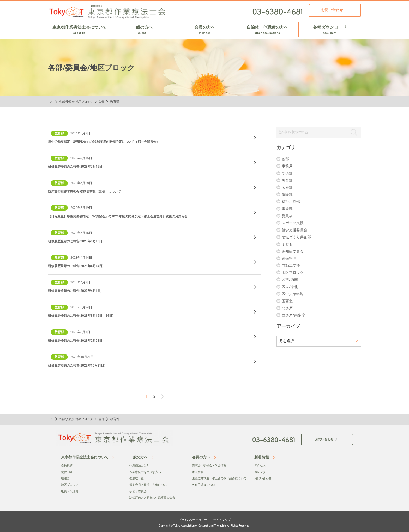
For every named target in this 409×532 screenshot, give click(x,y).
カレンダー (262, 471)
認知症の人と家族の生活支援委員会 (154, 496)
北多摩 (288, 309)
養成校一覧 (137, 477)
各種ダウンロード (330, 30)
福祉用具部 (292, 202)
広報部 (288, 188)
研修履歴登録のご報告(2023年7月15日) (80, 166)
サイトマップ (226, 518)
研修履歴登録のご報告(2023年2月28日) (80, 340)
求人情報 (198, 471)
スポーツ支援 (294, 224)
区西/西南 (291, 280)
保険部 (288, 195)
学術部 (288, 174)
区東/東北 (291, 288)
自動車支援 (292, 266)
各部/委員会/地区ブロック (78, 102)
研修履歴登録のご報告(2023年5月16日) (80, 241)
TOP (51, 102)
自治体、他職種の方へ (267, 30)
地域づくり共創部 (298, 238)
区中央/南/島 (294, 295)
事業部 (288, 209)
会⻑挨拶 (67, 464)
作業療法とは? (140, 464)
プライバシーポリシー (190, 518)
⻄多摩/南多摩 (295, 316)
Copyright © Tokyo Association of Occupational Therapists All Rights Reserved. (204, 524)
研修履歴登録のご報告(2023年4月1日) (79, 291)
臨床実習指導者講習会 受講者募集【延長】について (90, 191)
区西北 (288, 302)
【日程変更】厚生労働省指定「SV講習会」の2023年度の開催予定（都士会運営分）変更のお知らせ (129, 216)
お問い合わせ (264, 477)
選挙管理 (290, 259)
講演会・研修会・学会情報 (211, 464)
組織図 (66, 477)
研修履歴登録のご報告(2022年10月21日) (81, 365)
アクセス (261, 464)
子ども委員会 (139, 490)
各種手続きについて (206, 489)
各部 (105, 102)
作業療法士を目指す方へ (147, 471)
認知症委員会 (294, 252)
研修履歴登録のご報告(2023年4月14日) (80, 266)
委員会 (288, 217)
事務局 (288, 167)
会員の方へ (205, 30)
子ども (288, 245)
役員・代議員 (70, 490)
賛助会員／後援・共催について (151, 483)
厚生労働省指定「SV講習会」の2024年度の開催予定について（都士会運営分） (113, 141)
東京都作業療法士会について (79, 30)
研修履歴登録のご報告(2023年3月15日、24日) (86, 315)
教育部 (288, 181)
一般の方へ (142, 30)
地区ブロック (294, 273)
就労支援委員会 (296, 231)
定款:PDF (67, 471)
